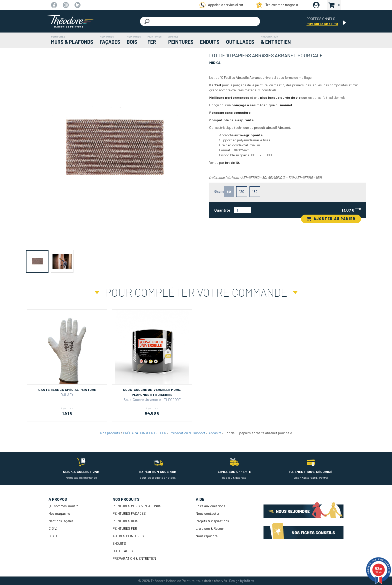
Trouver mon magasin (277, 5)
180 (255, 191)
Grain (219, 191)
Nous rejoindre (207, 536)
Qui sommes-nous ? (63, 506)
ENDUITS (119, 543)
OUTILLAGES (123, 551)
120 (242, 191)
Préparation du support (187, 433)
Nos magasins (59, 513)
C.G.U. (53, 536)
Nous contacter (208, 513)
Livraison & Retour (210, 528)
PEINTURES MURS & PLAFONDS (137, 506)
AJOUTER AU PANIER (331, 219)
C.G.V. (53, 528)
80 (229, 191)
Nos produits (110, 433)
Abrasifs (215, 433)
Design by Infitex (242, 581)
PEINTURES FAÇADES (129, 513)
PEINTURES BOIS (125, 521)
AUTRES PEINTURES (128, 536)
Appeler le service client (221, 5)
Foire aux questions (210, 506)
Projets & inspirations (212, 521)
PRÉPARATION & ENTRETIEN (145, 433)
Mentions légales (61, 521)
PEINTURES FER (125, 528)
